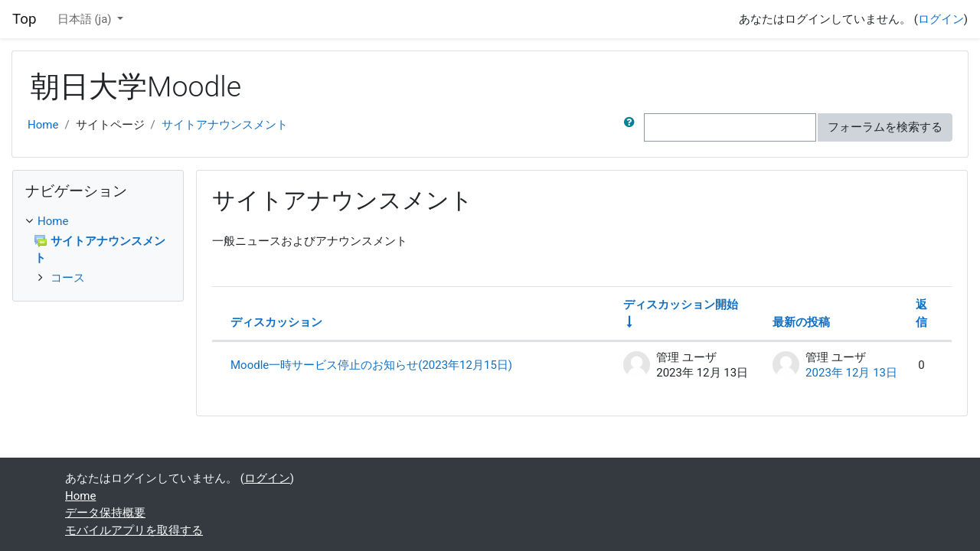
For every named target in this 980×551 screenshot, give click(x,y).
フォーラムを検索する (885, 127)
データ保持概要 (105, 513)
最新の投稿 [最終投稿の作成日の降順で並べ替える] (801, 322)
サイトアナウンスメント (225, 125)
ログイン (941, 19)
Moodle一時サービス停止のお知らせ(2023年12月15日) (371, 365)
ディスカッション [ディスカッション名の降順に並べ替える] (276, 322)
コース (68, 278)
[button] (632, 127)
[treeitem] (98, 222)
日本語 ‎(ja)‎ (86, 19)
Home (43, 125)
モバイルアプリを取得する (134, 530)
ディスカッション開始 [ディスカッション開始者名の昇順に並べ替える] (681, 305)
